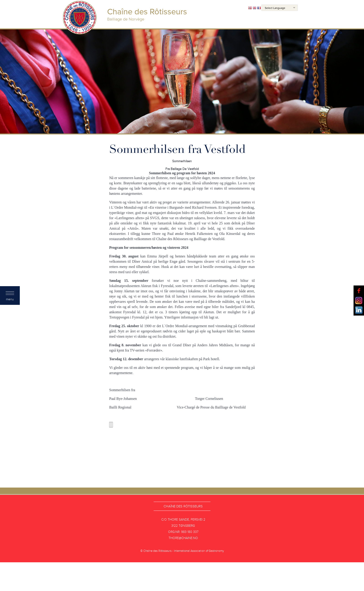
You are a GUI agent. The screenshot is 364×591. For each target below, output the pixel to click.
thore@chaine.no (183, 538)
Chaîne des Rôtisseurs (183, 506)
